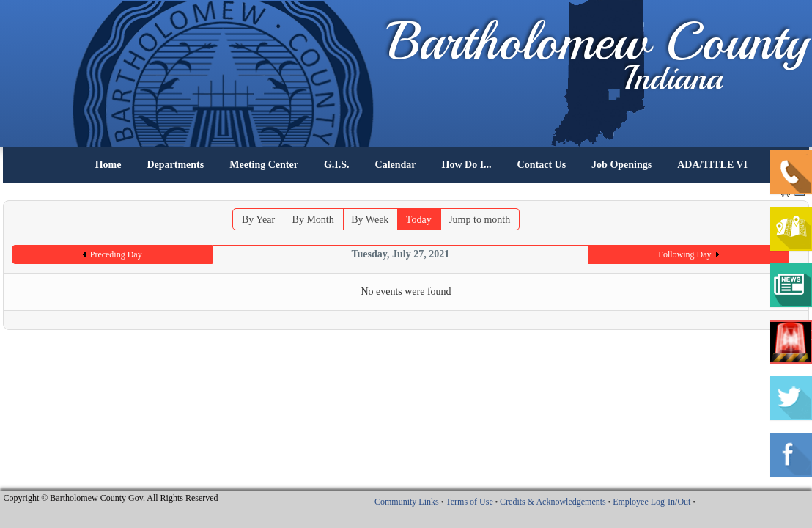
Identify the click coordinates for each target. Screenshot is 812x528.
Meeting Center (264, 165)
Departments (175, 165)
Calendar (396, 165)
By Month (313, 220)
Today (419, 220)
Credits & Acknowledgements (553, 502)
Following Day (684, 254)
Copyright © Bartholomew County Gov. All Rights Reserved (111, 498)
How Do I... (467, 165)
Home (108, 165)
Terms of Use (469, 502)
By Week (370, 220)
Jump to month (479, 220)
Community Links (407, 502)
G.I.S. (337, 165)
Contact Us (542, 165)
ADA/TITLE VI (712, 165)
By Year (258, 220)
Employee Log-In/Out (652, 502)
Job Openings (621, 165)
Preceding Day (116, 254)
